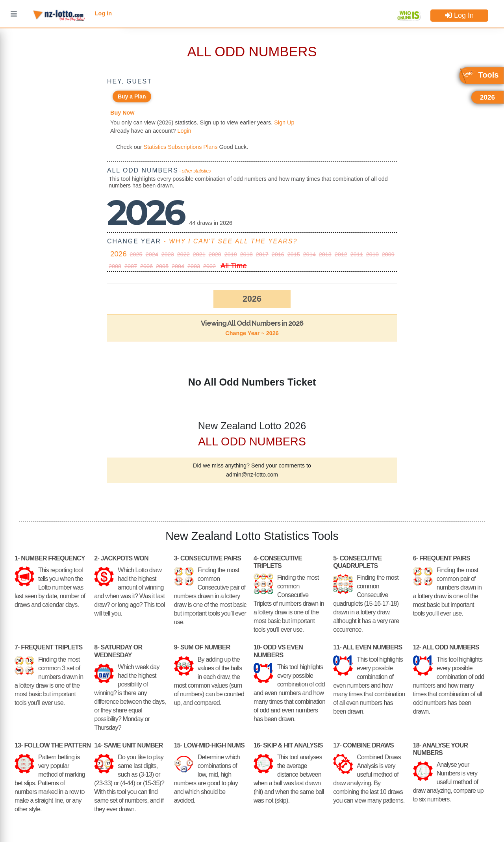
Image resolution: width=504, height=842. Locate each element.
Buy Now (122, 113)
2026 (119, 254)
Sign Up (284, 122)
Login (184, 131)
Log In (459, 15)
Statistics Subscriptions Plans (181, 147)
